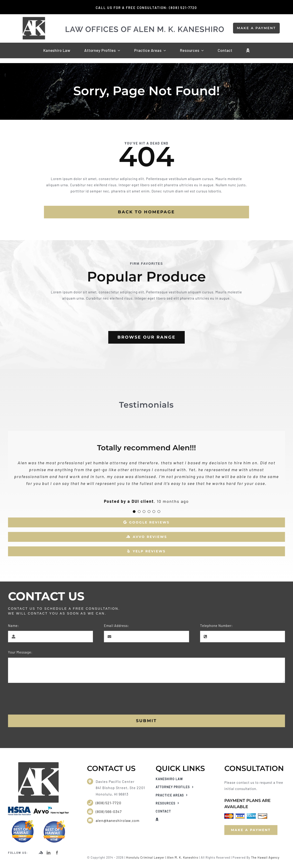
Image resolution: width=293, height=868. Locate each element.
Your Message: (20, 652)
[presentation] (43, 699)
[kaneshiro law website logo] (145, 28)
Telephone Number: (216, 626)
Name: (14, 626)
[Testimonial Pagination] (134, 512)
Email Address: (117, 626)
